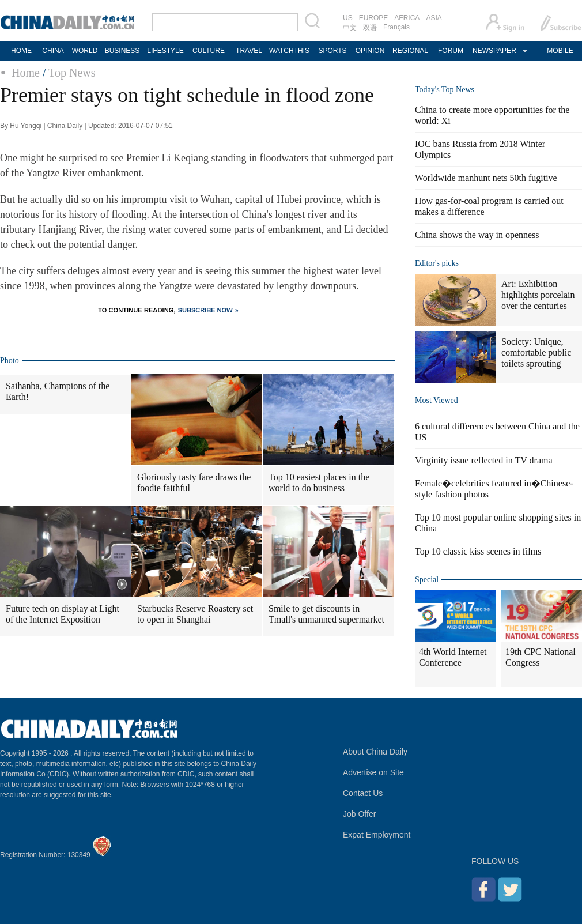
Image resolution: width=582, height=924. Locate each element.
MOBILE (560, 51)
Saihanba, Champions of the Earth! (58, 391)
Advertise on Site (373, 772)
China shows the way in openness (477, 235)
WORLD (85, 51)
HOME (21, 51)
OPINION (370, 51)
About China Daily (375, 752)
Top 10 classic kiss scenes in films (478, 551)
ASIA (434, 18)
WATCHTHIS (289, 51)
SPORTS (332, 51)
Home (26, 73)
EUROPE (374, 18)
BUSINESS (122, 51)
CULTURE (209, 51)
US (348, 18)
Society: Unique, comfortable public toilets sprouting (536, 352)
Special (427, 580)
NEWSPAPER (494, 51)
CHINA (53, 51)
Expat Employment (377, 835)
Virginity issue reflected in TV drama (484, 460)
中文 (350, 28)
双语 (370, 28)
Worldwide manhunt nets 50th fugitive (486, 178)
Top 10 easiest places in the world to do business (319, 482)
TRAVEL (249, 51)
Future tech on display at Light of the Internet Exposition (63, 614)
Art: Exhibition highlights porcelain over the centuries (538, 295)
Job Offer (359, 814)
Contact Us (363, 793)
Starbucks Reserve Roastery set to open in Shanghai (195, 614)
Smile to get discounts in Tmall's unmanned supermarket (326, 614)
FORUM (451, 51)
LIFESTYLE (165, 51)
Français (396, 27)
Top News (72, 73)
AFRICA (407, 18)
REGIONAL (410, 51)
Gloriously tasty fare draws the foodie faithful (194, 482)
